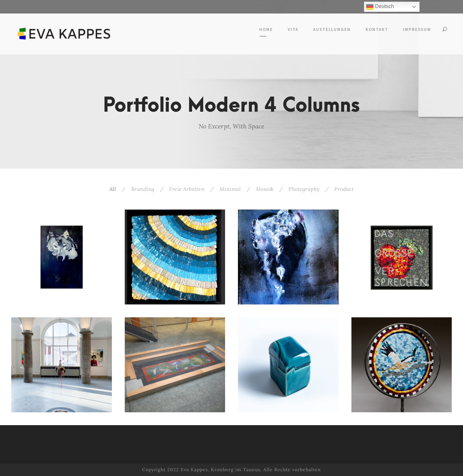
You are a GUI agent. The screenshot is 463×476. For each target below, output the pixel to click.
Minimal (230, 189)
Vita (293, 29)
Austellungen (332, 29)
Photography (304, 189)
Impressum (417, 29)
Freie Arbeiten (187, 189)
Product (344, 189)
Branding (143, 189)
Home (266, 29)
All (113, 189)
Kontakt (377, 29)
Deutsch (380, 7)
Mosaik (265, 189)
